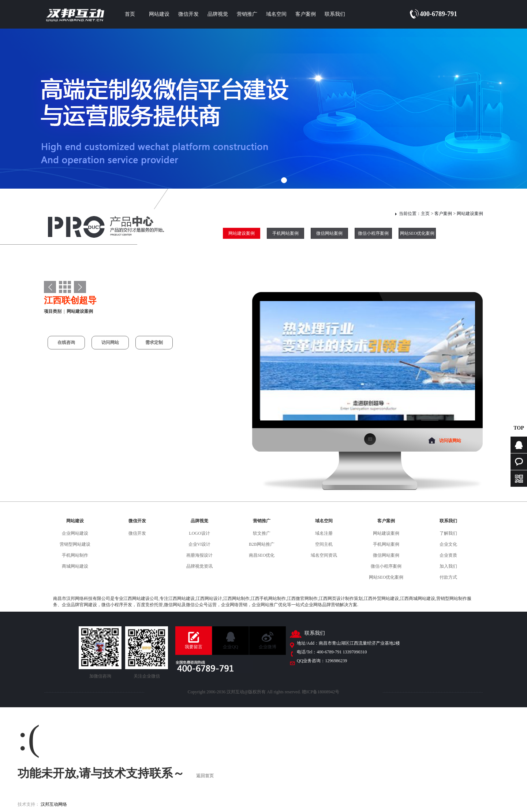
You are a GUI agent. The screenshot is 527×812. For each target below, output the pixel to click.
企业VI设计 (200, 544)
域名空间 (276, 14)
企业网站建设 (75, 533)
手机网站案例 (285, 233)
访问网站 (110, 342)
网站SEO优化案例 (417, 233)
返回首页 (205, 776)
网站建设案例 (470, 214)
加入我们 (448, 566)
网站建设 (159, 14)
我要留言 (194, 647)
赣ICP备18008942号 (321, 692)
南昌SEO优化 (262, 555)
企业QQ (230, 647)
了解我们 (448, 533)
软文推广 (262, 533)
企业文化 (448, 544)
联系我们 (335, 14)
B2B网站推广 (262, 544)
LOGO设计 (199, 533)
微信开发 (188, 14)
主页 (425, 214)
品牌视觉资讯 (199, 566)
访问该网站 (450, 441)
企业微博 (268, 647)
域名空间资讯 (324, 555)
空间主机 (324, 544)
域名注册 (324, 533)
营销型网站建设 (75, 544)
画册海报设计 (199, 555)
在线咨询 (66, 342)
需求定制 (154, 342)
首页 (130, 14)
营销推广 (247, 14)
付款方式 (448, 577)
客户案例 (306, 14)
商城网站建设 (75, 566)
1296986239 (336, 661)
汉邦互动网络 (54, 804)
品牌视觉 (218, 14)
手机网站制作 (75, 555)
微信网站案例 (329, 233)
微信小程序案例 (373, 233)
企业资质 (448, 555)
